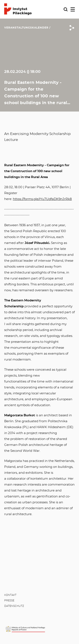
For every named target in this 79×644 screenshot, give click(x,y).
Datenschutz (14, 606)
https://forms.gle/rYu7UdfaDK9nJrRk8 (42, 199)
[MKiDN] (25, 629)
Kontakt (10, 595)
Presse (9, 600)
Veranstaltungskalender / (27, 28)
